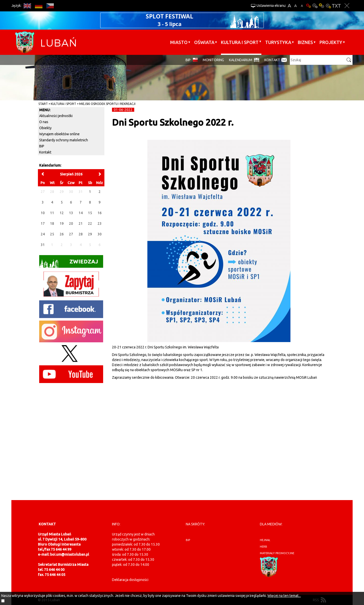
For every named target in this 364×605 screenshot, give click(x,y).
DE (39, 6)
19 (62, 223)
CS (50, 6)
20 (71, 223)
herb (264, 547)
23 (100, 223)
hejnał (265, 540)
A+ (289, 6)
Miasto (179, 42)
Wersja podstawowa (308, 6)
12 (62, 213)
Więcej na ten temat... (284, 596)
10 (43, 213)
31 (43, 245)
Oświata (204, 42)
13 (71, 213)
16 (100, 213)
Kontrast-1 (322, 6)
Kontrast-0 (315, 6)
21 (81, 223)
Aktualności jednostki (56, 116)
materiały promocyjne (277, 553)
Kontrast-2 (328, 6)
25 (52, 234)
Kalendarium (241, 60)
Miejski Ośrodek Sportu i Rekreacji (107, 104)
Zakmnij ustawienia (347, 6)
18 (52, 223)
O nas (44, 122)
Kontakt (272, 60)
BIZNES (305, 42)
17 (43, 223)
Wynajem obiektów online (59, 134)
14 (81, 213)
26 (62, 234)
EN (27, 6)
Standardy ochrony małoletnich (64, 140)
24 (43, 234)
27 (71, 234)
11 (52, 213)
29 (90, 234)
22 (90, 223)
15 (90, 213)
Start (43, 104)
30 (100, 234)
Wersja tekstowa (336, 6)
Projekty (331, 42)
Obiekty (45, 128)
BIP (188, 60)
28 (81, 234)
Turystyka (278, 42)
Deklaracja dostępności (130, 580)
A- (302, 6)
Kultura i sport (240, 42)
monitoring (213, 60)
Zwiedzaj (69, 263)
